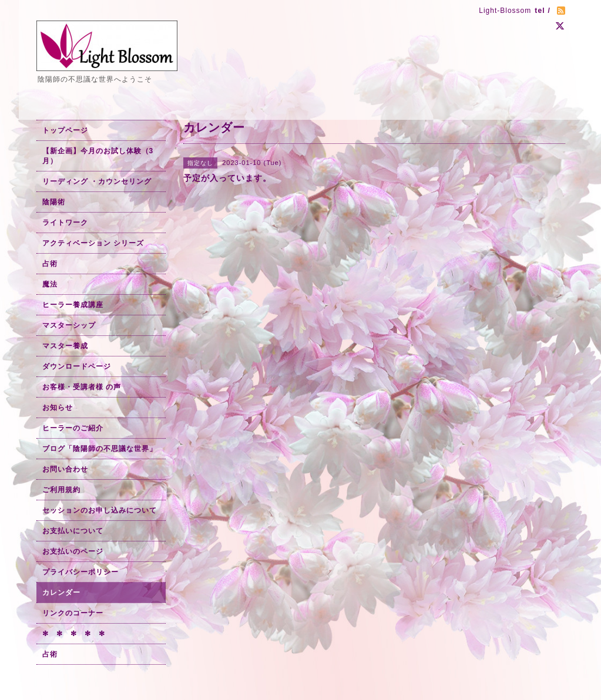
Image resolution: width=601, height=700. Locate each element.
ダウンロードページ (77, 366)
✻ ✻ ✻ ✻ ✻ (74, 634)
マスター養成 (65, 346)
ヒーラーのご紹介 (73, 428)
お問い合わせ (65, 469)
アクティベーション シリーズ (93, 243)
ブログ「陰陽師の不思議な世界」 (100, 449)
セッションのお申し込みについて (100, 510)
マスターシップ (69, 325)
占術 (50, 264)
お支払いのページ (73, 551)
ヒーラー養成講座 (73, 305)
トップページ (65, 130)
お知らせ (58, 408)
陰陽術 (54, 202)
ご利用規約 (61, 490)
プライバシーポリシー (80, 572)
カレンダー (61, 593)
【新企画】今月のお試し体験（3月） (98, 156)
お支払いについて (73, 531)
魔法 (50, 284)
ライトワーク (65, 223)
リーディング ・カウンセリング (97, 181)
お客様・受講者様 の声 (82, 387)
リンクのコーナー (73, 613)
